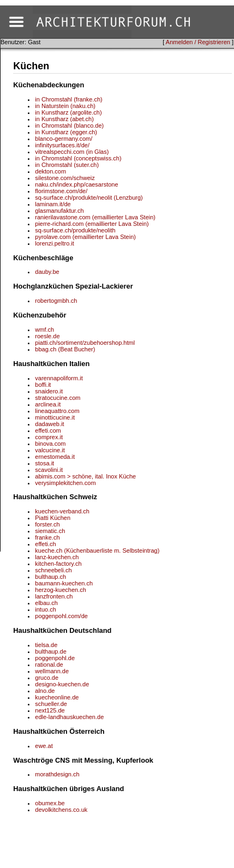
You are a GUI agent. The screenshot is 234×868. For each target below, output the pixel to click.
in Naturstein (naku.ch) (65, 106)
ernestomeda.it (55, 457)
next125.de (50, 710)
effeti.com (48, 430)
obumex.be (50, 803)
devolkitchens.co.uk (61, 810)
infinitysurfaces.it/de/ (62, 145)
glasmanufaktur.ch (59, 211)
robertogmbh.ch (56, 301)
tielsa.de (46, 645)
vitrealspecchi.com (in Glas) (72, 152)
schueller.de (51, 704)
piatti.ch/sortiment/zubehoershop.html (85, 343)
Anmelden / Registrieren (198, 42)
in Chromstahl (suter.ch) (67, 165)
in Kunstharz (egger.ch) (66, 132)
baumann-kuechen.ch (64, 583)
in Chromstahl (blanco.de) (69, 125)
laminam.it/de (53, 204)
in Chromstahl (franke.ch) (69, 99)
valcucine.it (50, 450)
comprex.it (49, 437)
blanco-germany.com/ (64, 139)
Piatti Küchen (53, 518)
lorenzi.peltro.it (55, 243)
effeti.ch (45, 544)
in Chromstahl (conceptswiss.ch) (78, 158)
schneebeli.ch (53, 570)
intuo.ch (46, 609)
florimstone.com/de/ (61, 191)
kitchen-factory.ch (58, 564)
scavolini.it (49, 470)
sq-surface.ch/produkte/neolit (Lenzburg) (89, 197)
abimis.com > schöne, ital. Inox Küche (85, 476)
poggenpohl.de (55, 658)
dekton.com (50, 171)
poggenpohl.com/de (61, 616)
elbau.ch (46, 603)
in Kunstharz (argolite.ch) (68, 112)
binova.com (50, 444)
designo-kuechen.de (62, 684)
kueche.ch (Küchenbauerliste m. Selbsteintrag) (97, 550)
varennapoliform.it (59, 378)
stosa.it (44, 463)
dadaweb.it (49, 424)
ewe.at (44, 746)
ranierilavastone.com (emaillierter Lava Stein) (95, 217)
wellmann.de (52, 671)
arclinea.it (48, 404)
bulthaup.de (51, 651)
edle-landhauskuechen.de (69, 717)
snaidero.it (49, 391)
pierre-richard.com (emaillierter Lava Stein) (92, 224)
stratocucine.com (58, 398)
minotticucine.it (55, 417)
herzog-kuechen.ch (61, 590)
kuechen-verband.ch (62, 511)
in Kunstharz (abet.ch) (64, 119)
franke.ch (47, 537)
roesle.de (47, 336)
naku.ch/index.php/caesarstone (76, 184)
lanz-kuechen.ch (57, 557)
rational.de (49, 665)
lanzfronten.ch (54, 596)
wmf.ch (44, 330)
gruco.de (47, 678)
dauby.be (47, 272)
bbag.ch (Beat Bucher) (65, 349)
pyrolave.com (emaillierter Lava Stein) (85, 237)
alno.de (45, 691)
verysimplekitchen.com (65, 483)
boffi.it (43, 385)
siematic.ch (50, 531)
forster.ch (47, 524)
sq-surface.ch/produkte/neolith (75, 230)
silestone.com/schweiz (65, 178)
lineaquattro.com (57, 411)
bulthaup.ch (50, 577)
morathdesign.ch (57, 774)
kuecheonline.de (57, 697)
